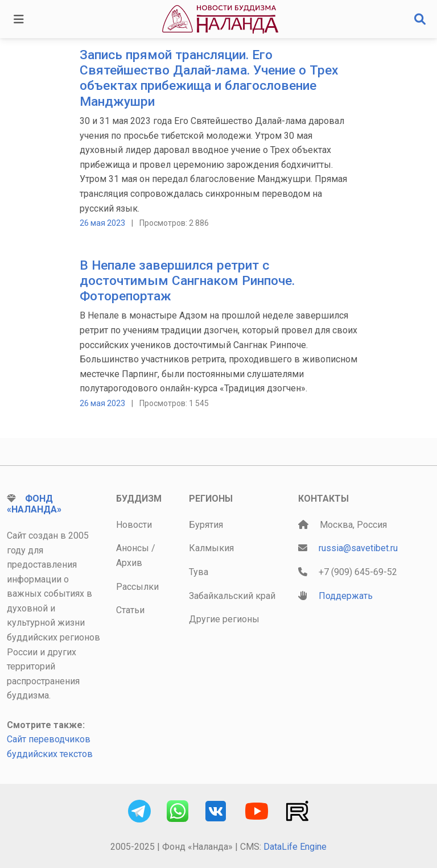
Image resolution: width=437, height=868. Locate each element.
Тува (199, 572)
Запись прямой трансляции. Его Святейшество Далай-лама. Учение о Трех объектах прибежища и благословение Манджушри (209, 78)
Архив (129, 563)
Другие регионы (224, 619)
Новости (134, 525)
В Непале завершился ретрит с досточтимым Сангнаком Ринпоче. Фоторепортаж (187, 281)
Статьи (130, 610)
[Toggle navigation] (19, 19)
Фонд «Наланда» (34, 504)
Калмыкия (211, 548)
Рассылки (137, 587)
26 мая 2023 (102, 223)
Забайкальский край (232, 596)
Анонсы (133, 548)
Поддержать (346, 596)
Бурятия (206, 525)
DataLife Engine (295, 847)
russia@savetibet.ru (358, 548)
